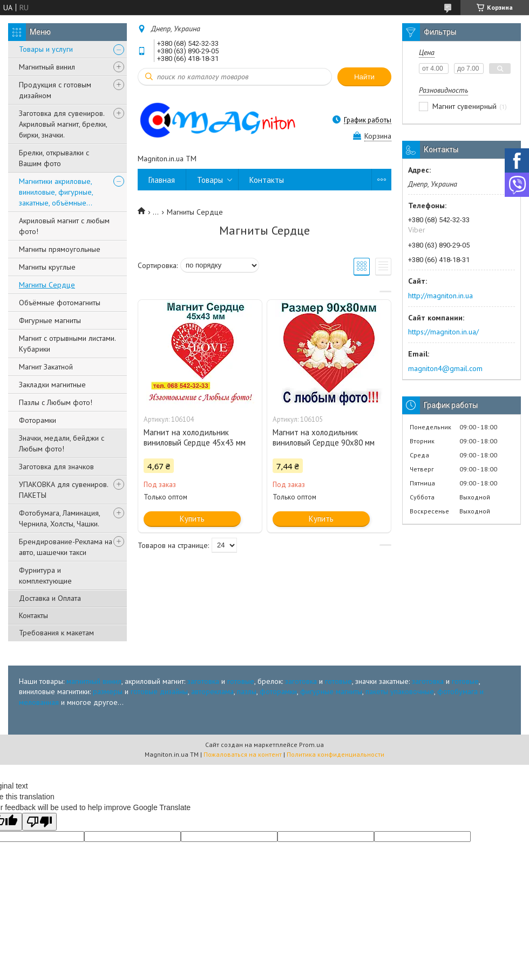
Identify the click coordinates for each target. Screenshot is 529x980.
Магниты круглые (47, 267)
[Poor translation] (39, 822)
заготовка (203, 681)
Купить (192, 519)
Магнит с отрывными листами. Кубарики (67, 344)
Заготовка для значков (56, 467)
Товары (210, 180)
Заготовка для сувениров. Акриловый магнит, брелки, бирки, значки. (63, 124)
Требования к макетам (56, 633)
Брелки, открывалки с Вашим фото (54, 158)
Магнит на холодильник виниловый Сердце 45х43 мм (195, 437)
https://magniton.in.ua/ (443, 332)
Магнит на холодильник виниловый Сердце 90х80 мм (324, 437)
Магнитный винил (47, 67)
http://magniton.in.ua (440, 296)
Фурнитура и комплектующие (45, 575)
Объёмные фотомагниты (60, 303)
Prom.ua (311, 745)
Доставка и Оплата (50, 598)
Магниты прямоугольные (60, 249)
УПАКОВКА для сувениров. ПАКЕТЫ (63, 490)
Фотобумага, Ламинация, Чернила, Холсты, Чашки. (59, 518)
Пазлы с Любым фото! (56, 402)
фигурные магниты (331, 691)
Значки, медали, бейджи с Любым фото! (62, 443)
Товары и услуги (46, 49)
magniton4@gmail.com (445, 368)
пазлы (247, 691)
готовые (241, 681)
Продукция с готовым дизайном (55, 90)
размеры (108, 691)
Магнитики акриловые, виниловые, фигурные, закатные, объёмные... (56, 192)
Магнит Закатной (46, 367)
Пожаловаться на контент (243, 754)
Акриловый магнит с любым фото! (64, 226)
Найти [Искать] (364, 77)
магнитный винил (94, 681)
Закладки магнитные (52, 385)
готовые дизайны (159, 691)
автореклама (212, 691)
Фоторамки (38, 420)
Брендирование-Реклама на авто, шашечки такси (66, 547)
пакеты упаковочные (400, 691)
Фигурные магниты (50, 320)
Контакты (33, 615)
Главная (162, 180)
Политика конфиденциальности (335, 754)
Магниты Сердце (47, 285)
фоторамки (278, 691)
